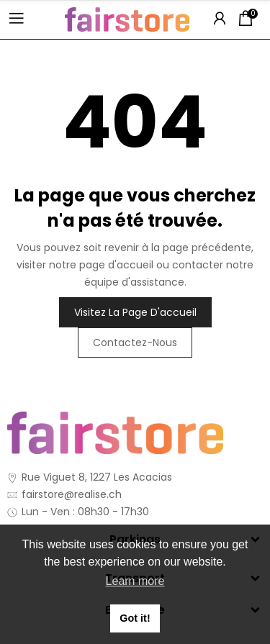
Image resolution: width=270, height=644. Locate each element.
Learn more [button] (135, 581)
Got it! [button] (135, 618)
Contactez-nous (135, 343)
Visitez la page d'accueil (135, 312)
